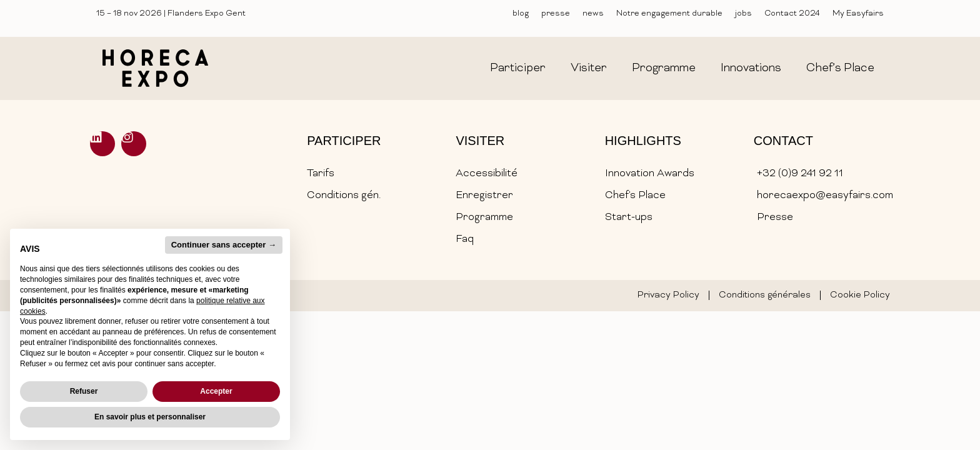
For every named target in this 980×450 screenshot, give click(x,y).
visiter (589, 68)
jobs (743, 14)
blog (521, 14)
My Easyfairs (858, 14)
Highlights (643, 141)
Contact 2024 (792, 14)
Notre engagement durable (669, 14)
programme (664, 68)
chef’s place (840, 68)
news (593, 14)
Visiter (480, 141)
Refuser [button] (84, 391)
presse (556, 14)
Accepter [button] (216, 391)
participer (518, 68)
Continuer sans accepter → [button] (224, 245)
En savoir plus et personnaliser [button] (150, 417)
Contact (783, 141)
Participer (344, 141)
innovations (751, 68)
